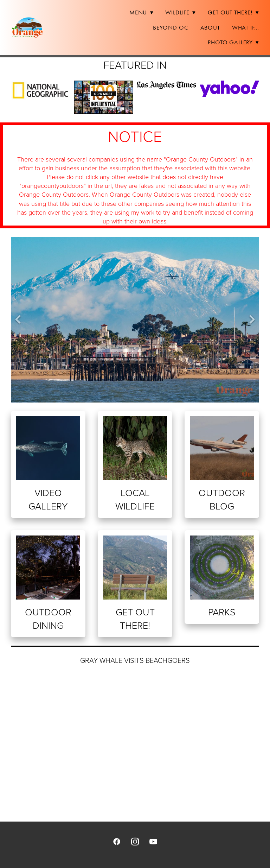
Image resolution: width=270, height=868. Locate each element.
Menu (142, 12)
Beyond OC (171, 27)
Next (252, 320)
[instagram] (135, 841)
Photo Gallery (233, 42)
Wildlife (181, 12)
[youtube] (153, 841)
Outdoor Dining (48, 618)
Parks (222, 612)
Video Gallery (48, 499)
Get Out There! (233, 12)
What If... (246, 27)
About (210, 27)
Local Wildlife (135, 499)
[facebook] (117, 841)
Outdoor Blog (222, 499)
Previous (18, 320)
